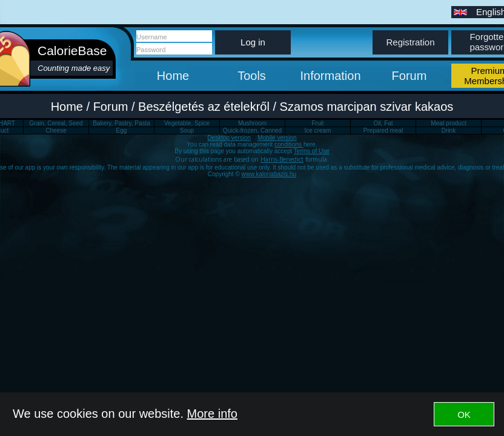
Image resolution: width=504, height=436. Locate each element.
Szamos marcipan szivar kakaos (367, 107)
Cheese (56, 130)
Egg (122, 130)
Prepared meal (383, 130)
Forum (409, 76)
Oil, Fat (383, 123)
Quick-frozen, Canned (252, 130)
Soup (187, 130)
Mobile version (277, 138)
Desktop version (229, 138)
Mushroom (252, 123)
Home (173, 76)
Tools (252, 76)
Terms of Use (312, 151)
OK (464, 415)
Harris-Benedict (282, 159)
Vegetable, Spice (187, 123)
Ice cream (318, 130)
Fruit (318, 123)
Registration (410, 42)
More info (212, 414)
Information (330, 76)
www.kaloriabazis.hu (269, 174)
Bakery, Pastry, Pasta (121, 123)
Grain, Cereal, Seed (56, 123)
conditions (289, 144)
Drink (449, 130)
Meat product (448, 123)
